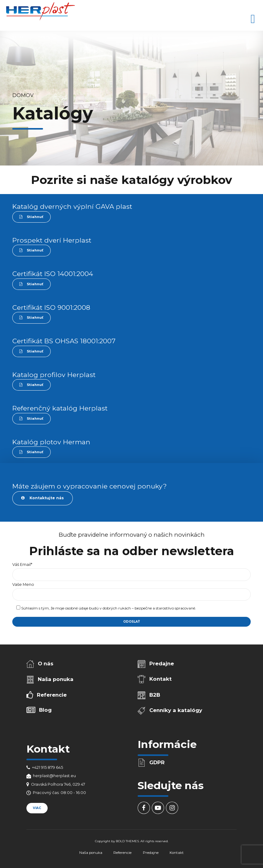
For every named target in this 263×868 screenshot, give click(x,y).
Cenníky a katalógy (176, 710)
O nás (46, 664)
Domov (23, 95)
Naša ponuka (56, 679)
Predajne (162, 664)
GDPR (157, 762)
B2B (155, 695)
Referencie (52, 695)
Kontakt (161, 679)
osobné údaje (77, 608)
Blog (45, 710)
